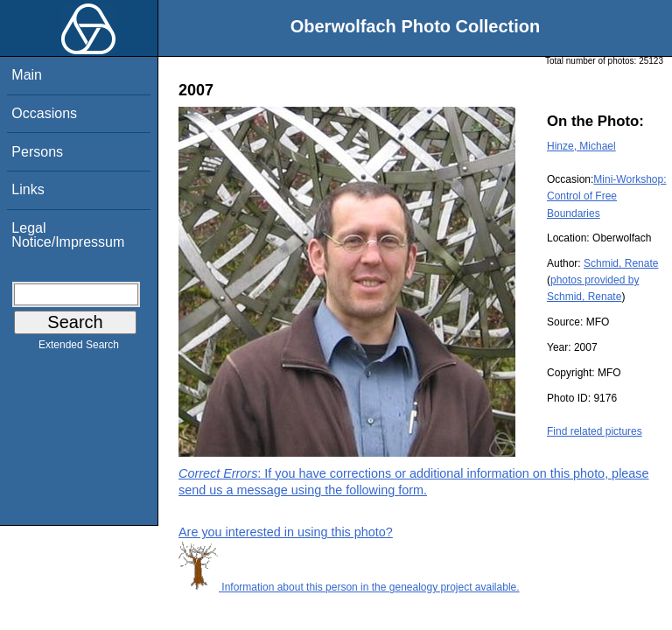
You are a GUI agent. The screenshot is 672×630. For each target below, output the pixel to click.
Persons (37, 152)
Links (28, 189)
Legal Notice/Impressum (68, 235)
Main (27, 75)
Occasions (44, 113)
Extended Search (79, 348)
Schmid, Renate (621, 263)
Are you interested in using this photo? (286, 532)
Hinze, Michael (581, 146)
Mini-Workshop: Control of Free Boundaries (607, 196)
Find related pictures (595, 431)
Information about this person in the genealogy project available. (349, 587)
